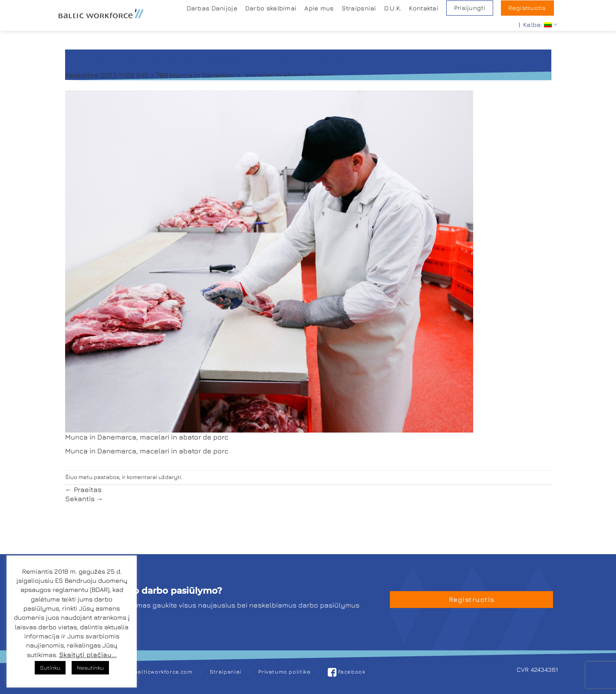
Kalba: (540, 25)
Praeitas (83, 489)
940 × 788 (152, 75)
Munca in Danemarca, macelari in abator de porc (251, 75)
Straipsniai (359, 8)
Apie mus (319, 8)
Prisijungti (470, 8)
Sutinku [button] (50, 668)
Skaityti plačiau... (88, 655)
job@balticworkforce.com (156, 672)
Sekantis (84, 499)
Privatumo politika (284, 672)
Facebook (347, 672)
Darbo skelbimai (271, 8)
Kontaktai (424, 8)
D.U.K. (393, 8)
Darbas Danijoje (212, 8)
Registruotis (527, 8)
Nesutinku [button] (90, 668)
